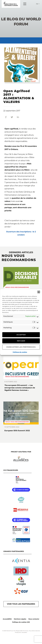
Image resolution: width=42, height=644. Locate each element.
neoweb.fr (24, 632)
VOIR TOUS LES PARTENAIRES (21, 604)
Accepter (21, 335)
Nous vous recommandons (17, 287)
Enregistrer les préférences (21, 347)
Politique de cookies (20, 352)
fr (37, 4)
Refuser (21, 341)
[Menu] (25, 4)
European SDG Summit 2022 (17, 431)
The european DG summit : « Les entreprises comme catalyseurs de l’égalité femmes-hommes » (20, 388)
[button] (39, 292)
